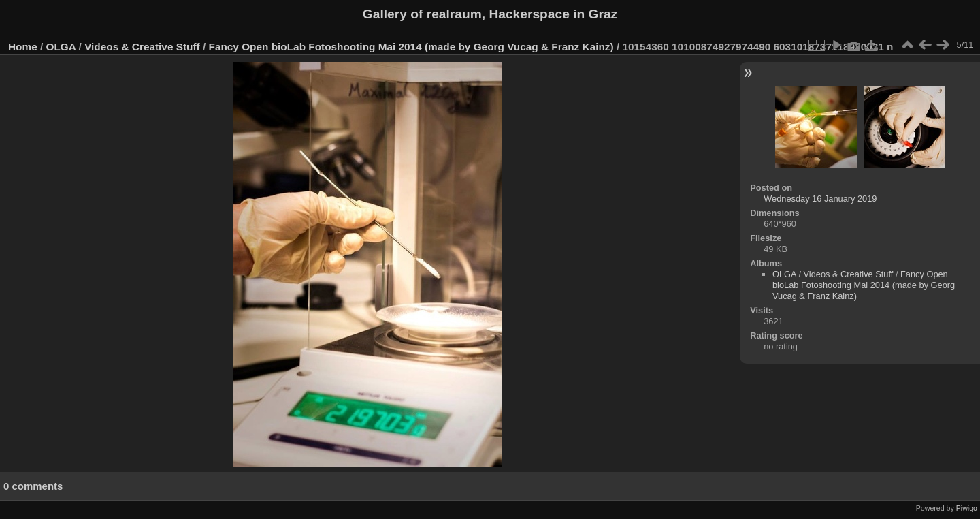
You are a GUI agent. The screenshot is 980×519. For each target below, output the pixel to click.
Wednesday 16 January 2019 (820, 199)
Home (23, 47)
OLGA (61, 47)
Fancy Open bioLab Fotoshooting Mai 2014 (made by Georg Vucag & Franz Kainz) (411, 47)
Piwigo (967, 508)
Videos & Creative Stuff (142, 47)
